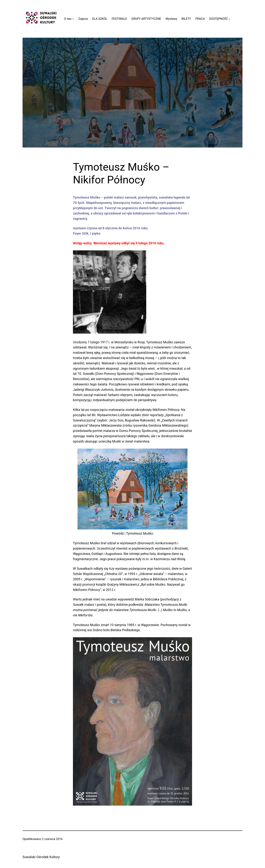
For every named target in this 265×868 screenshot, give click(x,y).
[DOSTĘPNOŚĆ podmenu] (229, 19)
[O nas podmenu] (73, 19)
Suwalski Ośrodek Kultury (41, 857)
